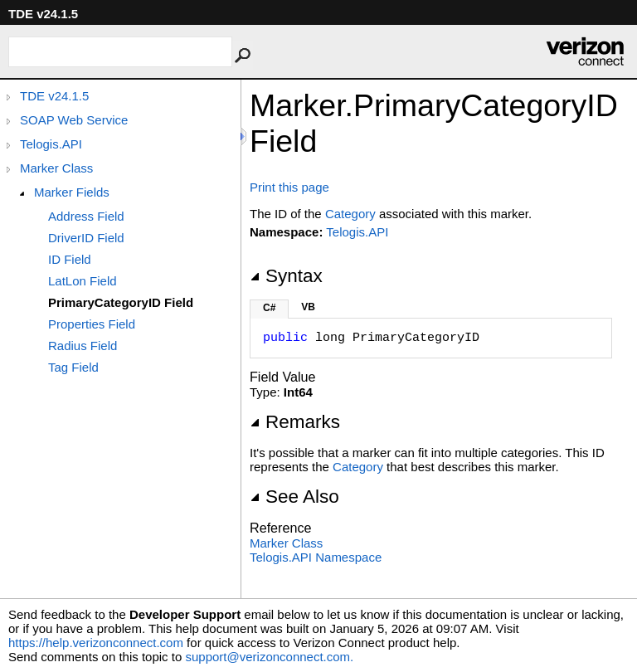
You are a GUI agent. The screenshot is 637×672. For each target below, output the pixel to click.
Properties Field (92, 324)
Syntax (286, 276)
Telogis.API (51, 144)
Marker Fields (72, 192)
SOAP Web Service (74, 120)
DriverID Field (86, 238)
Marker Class (56, 168)
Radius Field (83, 346)
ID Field (70, 259)
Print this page (289, 187)
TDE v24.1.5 (54, 96)
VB (308, 307)
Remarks (295, 422)
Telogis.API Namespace (316, 557)
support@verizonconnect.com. (269, 657)
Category (350, 214)
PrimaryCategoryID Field (121, 302)
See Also (294, 497)
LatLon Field (83, 281)
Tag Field (73, 367)
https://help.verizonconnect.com (96, 643)
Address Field (86, 216)
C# (269, 308)
